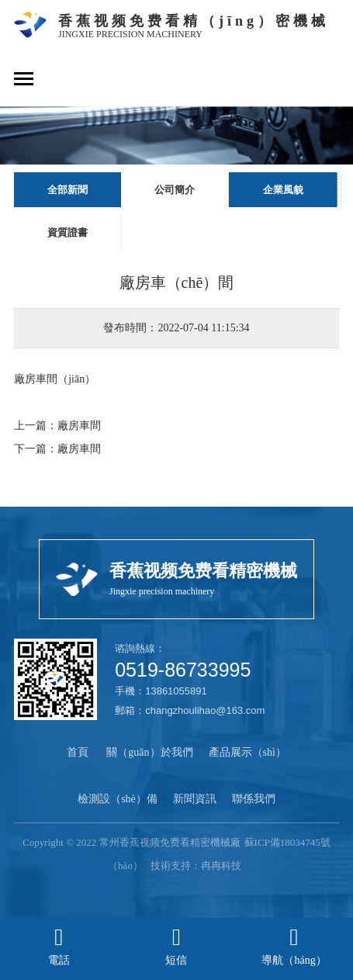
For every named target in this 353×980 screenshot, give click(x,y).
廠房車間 (79, 426)
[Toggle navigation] (24, 80)
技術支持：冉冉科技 (196, 866)
